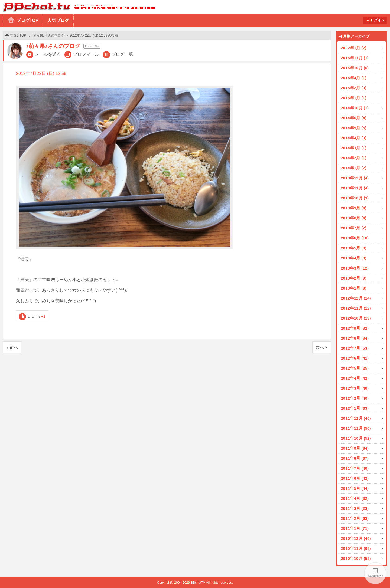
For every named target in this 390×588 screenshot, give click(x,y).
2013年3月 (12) (355, 268)
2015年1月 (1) (354, 98)
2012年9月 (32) (355, 328)
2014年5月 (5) (354, 128)
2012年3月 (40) (355, 388)
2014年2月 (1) (354, 158)
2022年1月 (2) (354, 48)
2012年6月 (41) (355, 358)
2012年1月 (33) (355, 408)
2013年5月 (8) (354, 248)
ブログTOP (27, 20)
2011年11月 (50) (356, 428)
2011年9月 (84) (355, 448)
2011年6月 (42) (355, 478)
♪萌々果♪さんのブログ (48, 35)
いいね (37, 316)
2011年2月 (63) (355, 518)
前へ (14, 347)
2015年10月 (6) (355, 68)
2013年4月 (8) (354, 258)
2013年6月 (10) (355, 238)
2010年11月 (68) (356, 548)
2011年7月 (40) (355, 468)
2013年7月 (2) (354, 228)
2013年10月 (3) (355, 198)
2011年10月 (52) (356, 438)
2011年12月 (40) (356, 418)
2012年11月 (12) (356, 308)
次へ (320, 347)
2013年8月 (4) (354, 218)
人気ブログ (58, 20)
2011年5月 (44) (355, 488)
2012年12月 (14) (356, 298)
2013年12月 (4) (355, 178)
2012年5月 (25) (355, 368)
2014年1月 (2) (354, 168)
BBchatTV (77, 7)
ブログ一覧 (122, 54)
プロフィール (86, 54)
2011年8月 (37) (355, 458)
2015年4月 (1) (354, 78)
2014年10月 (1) (355, 108)
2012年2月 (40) (355, 398)
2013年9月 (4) (354, 208)
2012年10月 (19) (356, 318)
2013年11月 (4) (355, 188)
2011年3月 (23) (355, 508)
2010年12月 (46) (356, 538)
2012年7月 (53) (355, 348)
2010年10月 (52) (356, 558)
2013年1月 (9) (354, 288)
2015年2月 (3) (354, 88)
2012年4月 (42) (355, 378)
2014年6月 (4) (354, 118)
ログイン (378, 20)
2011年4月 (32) (355, 498)
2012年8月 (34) (355, 338)
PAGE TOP (375, 573)
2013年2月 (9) (354, 278)
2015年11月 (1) (355, 58)
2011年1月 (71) (355, 528)
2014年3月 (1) (354, 148)
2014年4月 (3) (354, 138)
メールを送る (48, 54)
